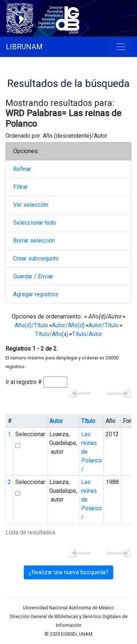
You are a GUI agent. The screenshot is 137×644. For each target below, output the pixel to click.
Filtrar (20, 187)
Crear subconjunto (36, 258)
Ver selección (31, 205)
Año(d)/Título (31, 325)
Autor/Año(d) (68, 325)
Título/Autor (87, 334)
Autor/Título (104, 325)
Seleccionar (30, 434)
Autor (56, 421)
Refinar (22, 169)
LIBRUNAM (24, 47)
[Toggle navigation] (121, 47)
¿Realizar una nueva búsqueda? (68, 572)
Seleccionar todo (35, 223)
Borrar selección (34, 241)
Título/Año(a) (52, 334)
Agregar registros (36, 294)
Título (88, 421)
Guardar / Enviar (33, 276)
